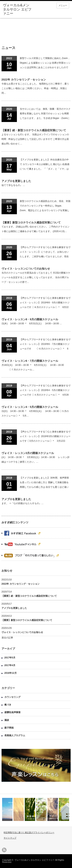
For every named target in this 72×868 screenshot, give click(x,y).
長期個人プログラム (15, 735)
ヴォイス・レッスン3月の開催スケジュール (28, 453)
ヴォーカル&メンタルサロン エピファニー (35, 860)
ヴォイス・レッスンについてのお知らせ (26, 269)
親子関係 (9, 728)
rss (4, 850)
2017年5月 (10, 658)
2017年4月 (10, 665)
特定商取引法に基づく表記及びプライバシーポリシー (29, 832)
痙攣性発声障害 (12, 712)
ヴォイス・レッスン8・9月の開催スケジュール (30, 319)
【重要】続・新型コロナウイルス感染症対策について (34, 130)
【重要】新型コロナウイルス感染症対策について (31, 222)
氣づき (8, 705)
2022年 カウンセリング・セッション (24, 80)
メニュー (63, 5)
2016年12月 (11, 673)
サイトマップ (10, 838)
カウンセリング (12, 697)
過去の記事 (7, 638)
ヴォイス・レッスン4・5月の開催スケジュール (30, 407)
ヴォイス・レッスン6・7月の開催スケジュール (30, 361)
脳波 (7, 720)
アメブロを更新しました (16, 181)
